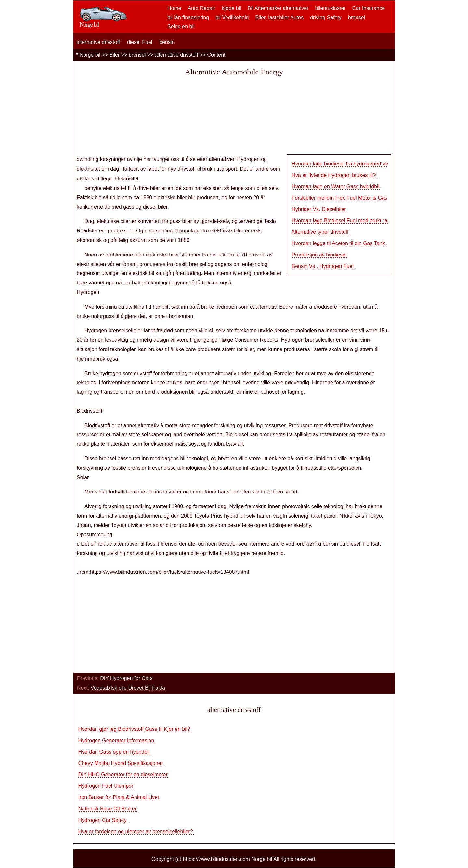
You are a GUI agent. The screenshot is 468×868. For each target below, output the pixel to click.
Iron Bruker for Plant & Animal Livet (119, 797)
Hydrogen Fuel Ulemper (106, 786)
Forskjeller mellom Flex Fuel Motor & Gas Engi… (348, 198)
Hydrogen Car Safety (103, 820)
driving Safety (326, 17)
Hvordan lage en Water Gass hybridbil (336, 186)
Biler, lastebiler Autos (279, 17)
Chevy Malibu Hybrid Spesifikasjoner (121, 763)
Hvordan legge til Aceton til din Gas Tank (339, 243)
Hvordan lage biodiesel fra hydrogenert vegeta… (347, 164)
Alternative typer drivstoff (321, 232)
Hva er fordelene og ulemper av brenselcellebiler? (136, 831)
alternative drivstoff (98, 42)
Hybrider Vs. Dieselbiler (319, 209)
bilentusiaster (330, 8)
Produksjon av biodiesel (320, 255)
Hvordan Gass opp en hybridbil (114, 752)
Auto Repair (202, 8)
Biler (114, 55)
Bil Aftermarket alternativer (278, 8)
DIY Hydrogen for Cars (127, 678)
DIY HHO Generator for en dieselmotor (123, 775)
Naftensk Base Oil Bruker (108, 809)
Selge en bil (181, 26)
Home (174, 8)
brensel (357, 17)
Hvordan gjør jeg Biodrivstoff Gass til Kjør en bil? (135, 729)
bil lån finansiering (188, 17)
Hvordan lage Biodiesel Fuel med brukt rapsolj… (347, 221)
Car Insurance (369, 8)
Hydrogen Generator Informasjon (117, 740)
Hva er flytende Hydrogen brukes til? (334, 175)
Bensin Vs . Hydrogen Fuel (323, 266)
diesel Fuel (140, 42)
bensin (167, 42)
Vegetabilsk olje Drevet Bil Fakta (129, 688)
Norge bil (90, 55)
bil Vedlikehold (232, 17)
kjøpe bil (231, 8)
